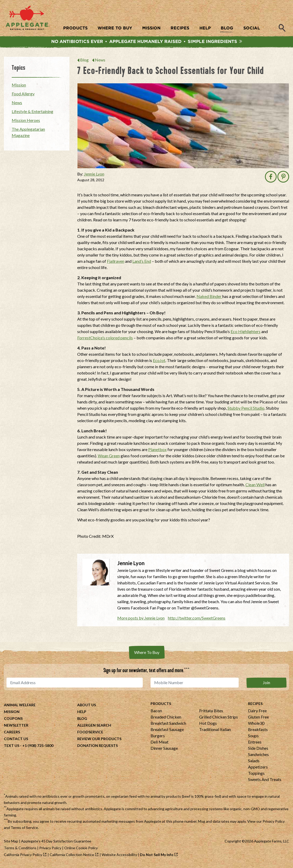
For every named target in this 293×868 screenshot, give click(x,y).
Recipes (255, 705)
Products (161, 705)
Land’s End (142, 263)
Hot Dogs (208, 725)
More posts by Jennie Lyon (141, 619)
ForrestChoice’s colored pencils (105, 339)
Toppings (256, 775)
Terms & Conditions (20, 849)
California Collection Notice (72, 856)
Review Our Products (99, 740)
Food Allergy (23, 95)
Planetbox (157, 451)
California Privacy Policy (23, 856)
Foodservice (90, 733)
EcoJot (159, 362)
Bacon (156, 712)
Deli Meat (159, 743)
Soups (253, 737)
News (100, 62)
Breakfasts (258, 731)
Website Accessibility (119, 856)
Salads (254, 762)
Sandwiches (258, 756)
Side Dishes (258, 750)
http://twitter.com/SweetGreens (197, 619)
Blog (84, 62)
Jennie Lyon (94, 175)
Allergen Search (94, 727)
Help (82, 713)
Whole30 (256, 725)
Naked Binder (209, 298)
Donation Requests (97, 747)
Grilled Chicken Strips (219, 718)
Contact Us (16, 740)
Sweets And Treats (265, 781)
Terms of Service (24, 829)
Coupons (13, 720)
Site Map (11, 843)
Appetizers (258, 768)
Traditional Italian (215, 731)
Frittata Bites (211, 712)
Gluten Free (258, 718)
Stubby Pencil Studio (246, 410)
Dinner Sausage (164, 750)
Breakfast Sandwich (168, 725)
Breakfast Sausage (167, 731)
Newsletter (16, 727)
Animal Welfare (20, 706)
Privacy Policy (274, 823)
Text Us (12, 747)
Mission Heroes (26, 122)
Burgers (158, 737)
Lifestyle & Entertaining (32, 113)
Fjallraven (116, 263)
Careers (12, 733)
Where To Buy (147, 654)
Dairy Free (257, 712)
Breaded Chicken (166, 718)
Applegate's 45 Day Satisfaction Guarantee (56, 843)
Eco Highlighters (246, 333)
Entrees (255, 743)
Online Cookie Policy (81, 849)
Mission (19, 86)
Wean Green (109, 457)
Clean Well (255, 486)
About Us (87, 706)
